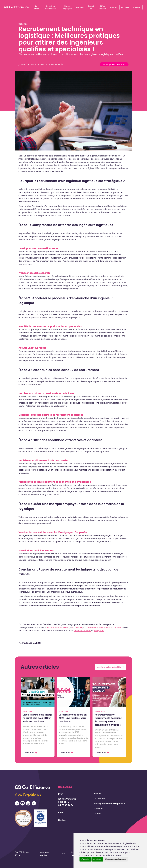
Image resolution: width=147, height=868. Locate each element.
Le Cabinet (36, 7)
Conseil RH (91, 7)
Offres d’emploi (102, 7)
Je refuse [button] (97, 859)
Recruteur (125, 7)
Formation (81, 7)
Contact (114, 7)
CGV (63, 854)
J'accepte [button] (85, 859)
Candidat (137, 7)
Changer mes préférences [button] (115, 859)
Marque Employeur (67, 7)
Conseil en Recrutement (50, 7)
